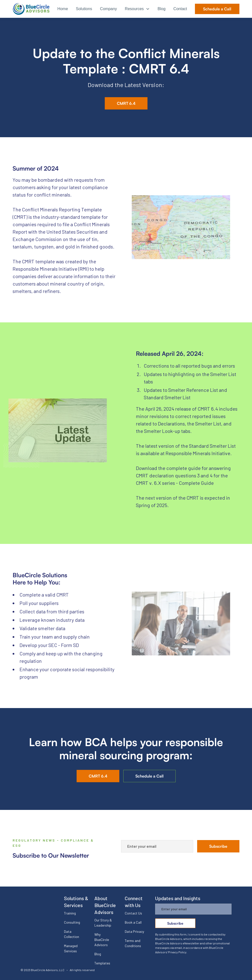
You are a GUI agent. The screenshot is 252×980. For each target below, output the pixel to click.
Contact (180, 9)
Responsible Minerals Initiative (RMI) (51, 269)
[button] (137, 9)
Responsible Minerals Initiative (198, 453)
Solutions (84, 9)
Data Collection (72, 934)
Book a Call (133, 922)
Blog (162, 9)
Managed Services (71, 948)
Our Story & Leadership (103, 923)
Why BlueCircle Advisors (102, 940)
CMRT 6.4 (126, 103)
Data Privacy (134, 931)
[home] (31, 9)
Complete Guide (196, 483)
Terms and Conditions (133, 943)
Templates (102, 963)
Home (63, 9)
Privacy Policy (177, 952)
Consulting (72, 922)
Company (108, 9)
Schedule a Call (217, 9)
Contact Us (133, 913)
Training (70, 913)
